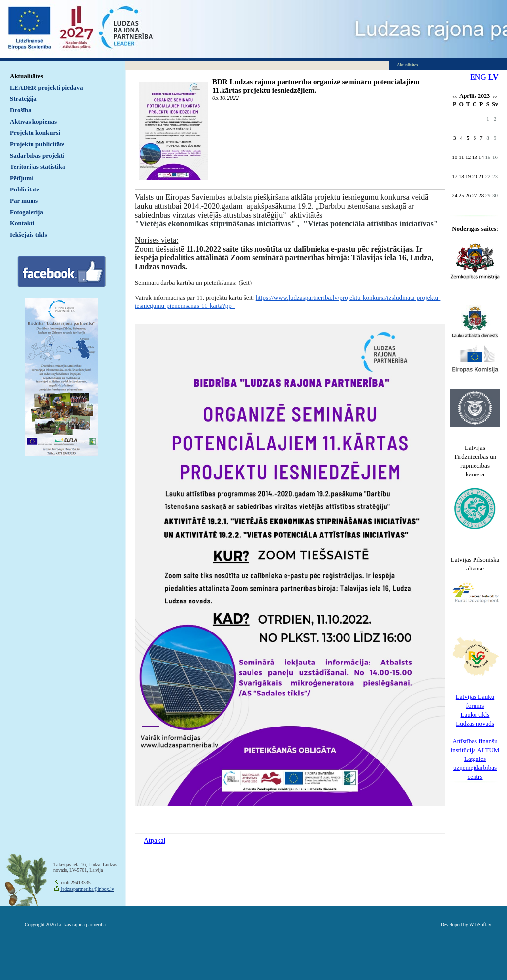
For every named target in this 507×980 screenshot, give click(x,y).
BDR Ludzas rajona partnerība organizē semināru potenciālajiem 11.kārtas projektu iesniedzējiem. (316, 86)
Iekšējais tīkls (28, 235)
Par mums (24, 201)
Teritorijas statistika (38, 167)
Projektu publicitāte (37, 144)
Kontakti (22, 223)
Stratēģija (23, 99)
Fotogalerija (27, 212)
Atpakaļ (155, 840)
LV (493, 77)
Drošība (21, 110)
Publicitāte (25, 189)
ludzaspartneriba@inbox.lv (87, 889)
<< (455, 97)
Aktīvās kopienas (33, 121)
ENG (478, 77)
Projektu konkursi (35, 133)
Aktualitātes (27, 76)
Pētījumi (22, 178)
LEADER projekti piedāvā (47, 87)
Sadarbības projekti (37, 155)
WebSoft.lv (480, 925)
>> (495, 97)
